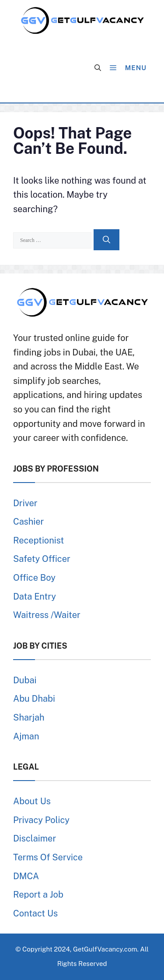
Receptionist (38, 540)
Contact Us (35, 913)
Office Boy (34, 578)
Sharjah (29, 717)
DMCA (26, 876)
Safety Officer (42, 559)
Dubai (25, 680)
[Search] (106, 240)
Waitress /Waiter (47, 615)
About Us (32, 801)
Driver (25, 503)
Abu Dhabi (34, 699)
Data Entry (35, 597)
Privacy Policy (41, 820)
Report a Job (38, 895)
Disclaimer (35, 838)
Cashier (28, 522)
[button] (98, 68)
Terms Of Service (48, 857)
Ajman (26, 736)
